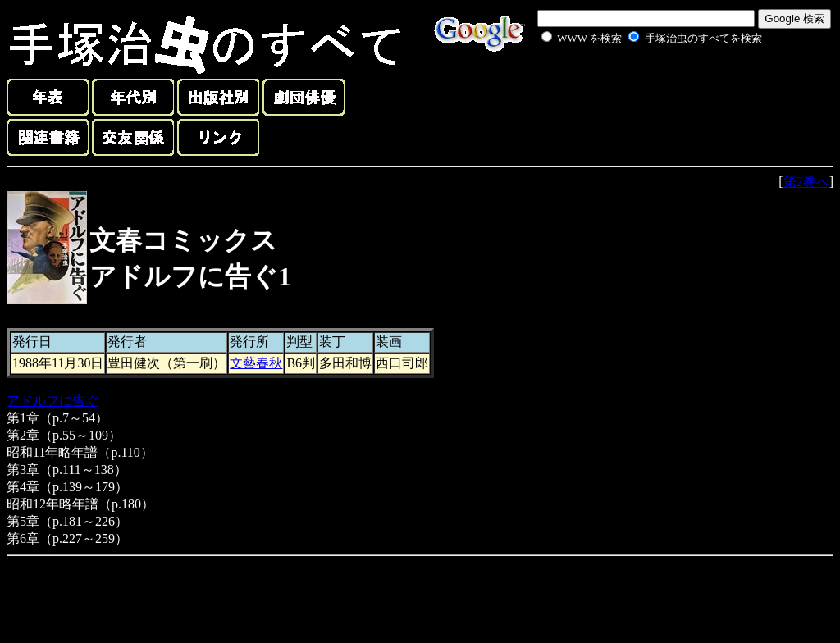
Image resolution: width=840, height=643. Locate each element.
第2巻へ (806, 182)
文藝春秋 (256, 363)
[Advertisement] (633, 85)
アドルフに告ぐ (52, 401)
